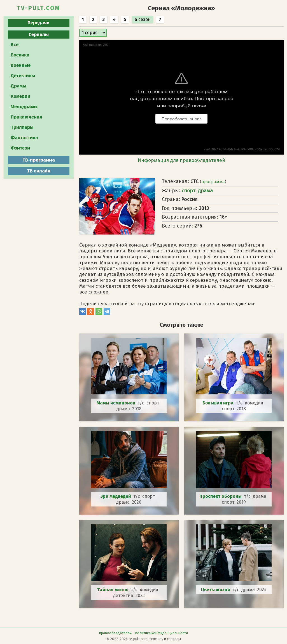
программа (213, 182)
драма (205, 191)
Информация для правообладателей (181, 160)
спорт (189, 191)
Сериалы (39, 35)
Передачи (39, 23)
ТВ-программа (39, 160)
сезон (143, 19)
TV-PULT (39, 8)
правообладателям (115, 633)
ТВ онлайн (39, 171)
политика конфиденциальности (162, 633)
